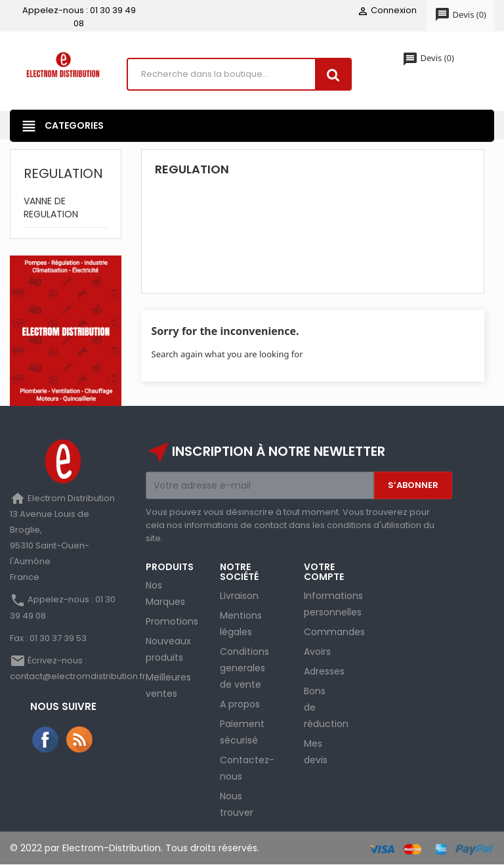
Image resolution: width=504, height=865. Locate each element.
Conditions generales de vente (244, 668)
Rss (80, 740)
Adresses (324, 671)
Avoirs (317, 652)
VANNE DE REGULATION (51, 208)
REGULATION (63, 173)
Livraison (239, 596)
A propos (240, 704)
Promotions (172, 622)
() (460, 15)
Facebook (46, 740)
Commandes (334, 632)
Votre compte (324, 572)
